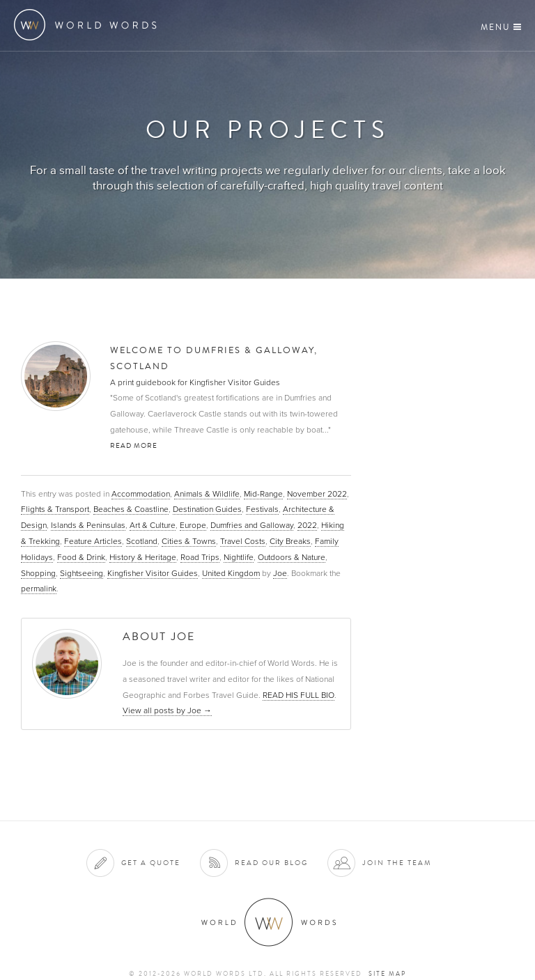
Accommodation (141, 494)
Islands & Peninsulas (88, 525)
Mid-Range (263, 494)
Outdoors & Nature (292, 557)
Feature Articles (93, 541)
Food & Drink (81, 557)
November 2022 (317, 494)
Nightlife (239, 557)
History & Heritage (143, 557)
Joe (280, 573)
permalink (39, 589)
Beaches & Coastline (131, 509)
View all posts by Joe (167, 710)
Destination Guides (207, 509)
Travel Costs (243, 541)
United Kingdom (231, 573)
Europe (193, 525)
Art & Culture (153, 525)
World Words (89, 25)
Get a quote (151, 863)
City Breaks (290, 541)
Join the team (397, 863)
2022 (307, 525)
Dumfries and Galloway (252, 525)
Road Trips (200, 557)
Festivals (262, 509)
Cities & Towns (189, 541)
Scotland (142, 541)
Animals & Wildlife (207, 494)
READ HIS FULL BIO (298, 695)
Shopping (38, 573)
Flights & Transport (55, 509)
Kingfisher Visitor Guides (153, 573)
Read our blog (271, 863)
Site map (387, 974)
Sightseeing (82, 573)
